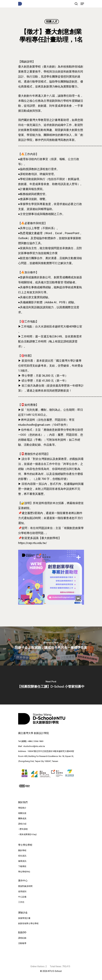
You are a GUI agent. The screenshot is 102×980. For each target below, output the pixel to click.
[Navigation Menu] (82, 4)
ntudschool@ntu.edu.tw (34, 746)
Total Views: (56, 966)
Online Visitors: (38, 966)
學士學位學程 (25, 845)
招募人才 (52, 22)
